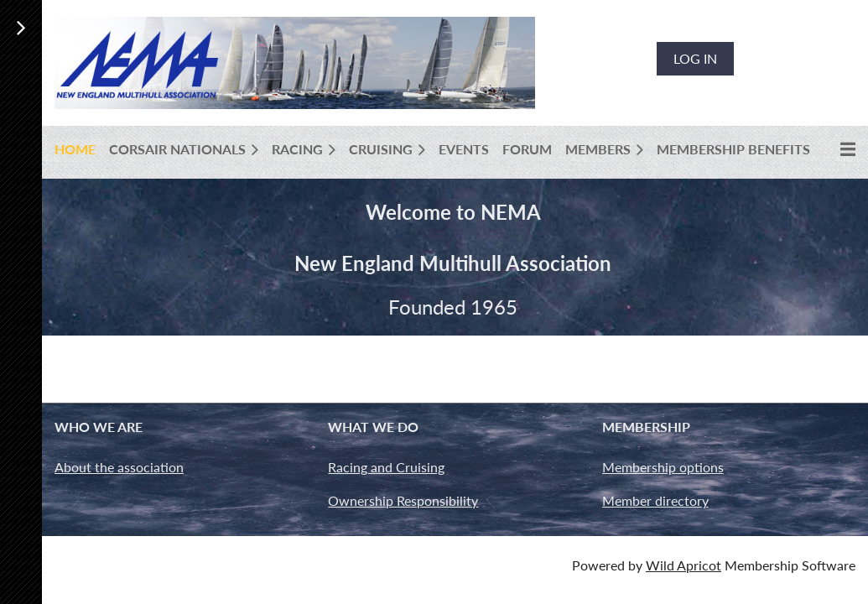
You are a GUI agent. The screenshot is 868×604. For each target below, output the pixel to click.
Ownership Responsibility (403, 500)
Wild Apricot (683, 565)
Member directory (655, 500)
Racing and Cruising (386, 467)
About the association (119, 467)
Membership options (663, 467)
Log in (695, 58)
